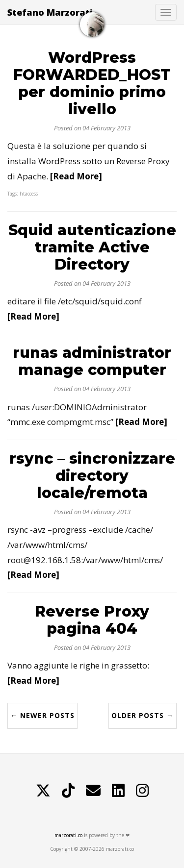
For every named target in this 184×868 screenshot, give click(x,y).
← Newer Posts (42, 715)
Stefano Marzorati (50, 12)
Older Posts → (143, 715)
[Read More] (76, 176)
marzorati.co (68, 835)
